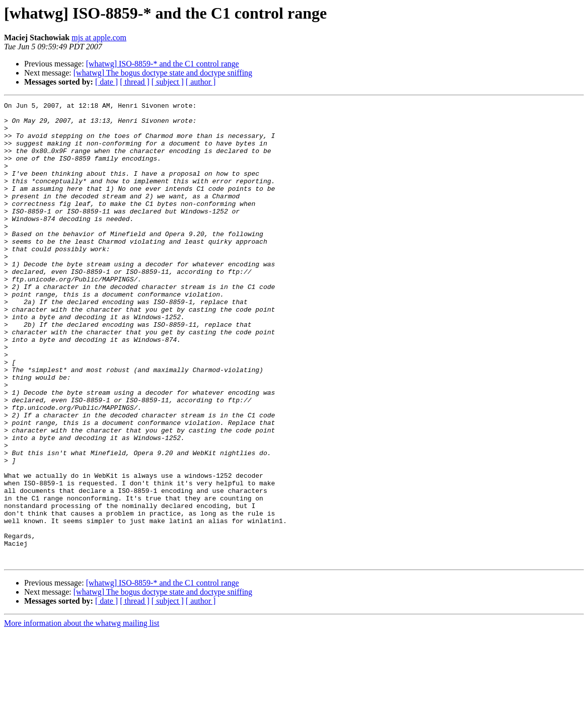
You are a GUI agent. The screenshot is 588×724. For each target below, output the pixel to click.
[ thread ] (135, 82)
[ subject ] (168, 82)
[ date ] (106, 82)
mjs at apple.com (99, 38)
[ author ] (201, 82)
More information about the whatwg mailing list (82, 715)
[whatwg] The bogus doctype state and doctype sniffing (163, 73)
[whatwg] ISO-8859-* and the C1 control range (163, 64)
